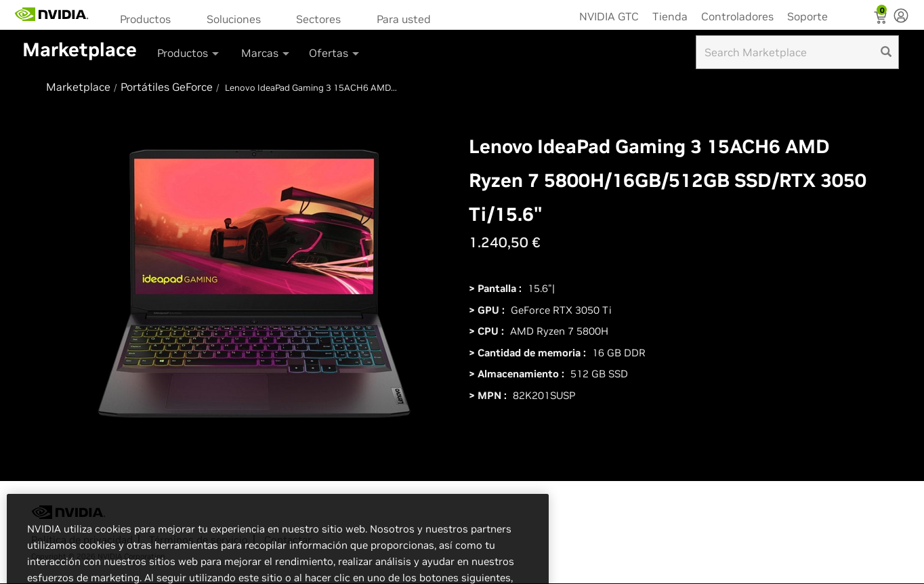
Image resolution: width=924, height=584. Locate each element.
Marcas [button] (266, 53)
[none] (901, 17)
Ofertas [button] (335, 53)
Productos (145, 19)
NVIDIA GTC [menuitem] (609, 16)
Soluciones (234, 19)
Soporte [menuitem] (807, 16)
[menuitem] (150, 18)
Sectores (318, 19)
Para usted (404, 19)
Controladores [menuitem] (737, 16)
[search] (886, 52)
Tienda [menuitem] (670, 16)
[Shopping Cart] (882, 19)
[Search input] (797, 52)
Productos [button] (189, 53)
